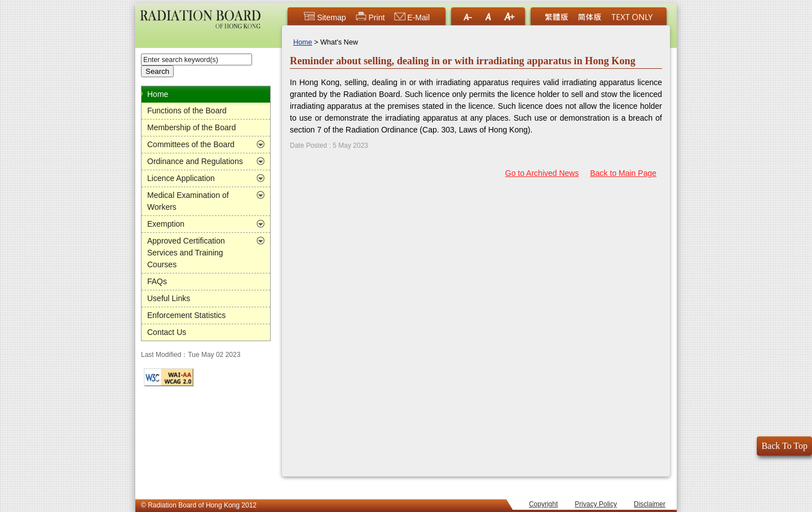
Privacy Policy (596, 504)
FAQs (157, 281)
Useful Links (169, 298)
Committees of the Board (191, 144)
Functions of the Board (187, 111)
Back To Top (784, 446)
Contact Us (167, 332)
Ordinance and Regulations (195, 161)
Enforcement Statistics (186, 315)
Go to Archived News (542, 173)
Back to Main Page (623, 173)
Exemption (166, 224)
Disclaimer (650, 504)
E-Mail (412, 17)
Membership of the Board (191, 127)
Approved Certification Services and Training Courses (186, 253)
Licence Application (181, 178)
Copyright (543, 504)
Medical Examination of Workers (188, 201)
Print (370, 17)
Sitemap (325, 17)
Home (158, 94)
